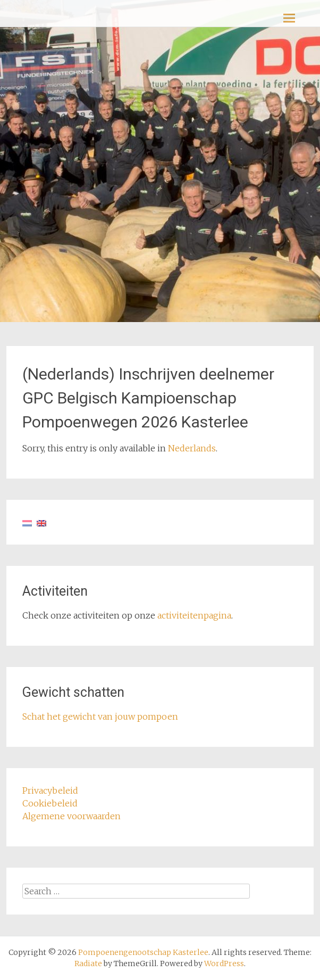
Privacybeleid (50, 790)
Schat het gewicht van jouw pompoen (100, 717)
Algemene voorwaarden (71, 816)
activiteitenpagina (194, 615)
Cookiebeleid (50, 803)
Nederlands (192, 448)
